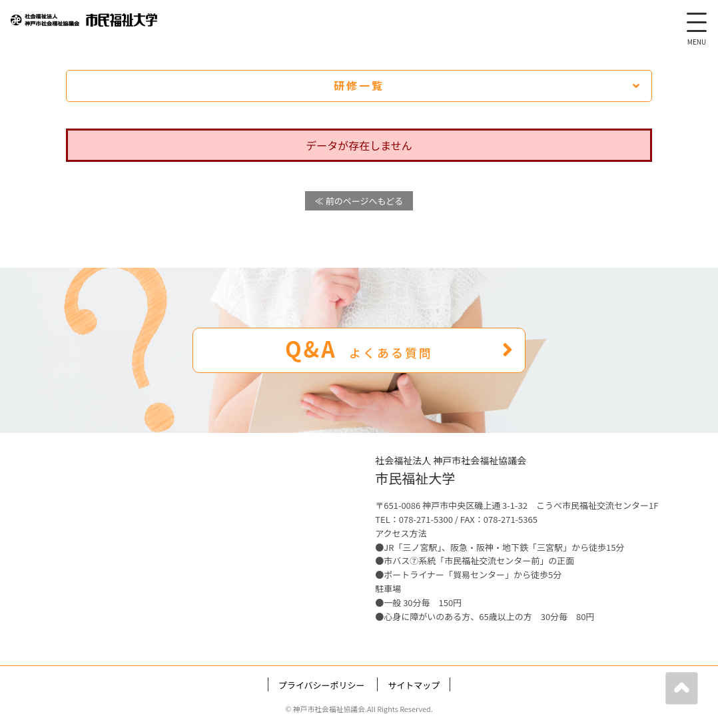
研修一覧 (488, 85)
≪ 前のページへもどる (359, 201)
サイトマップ (414, 685)
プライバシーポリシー (322, 685)
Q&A (400, 348)
